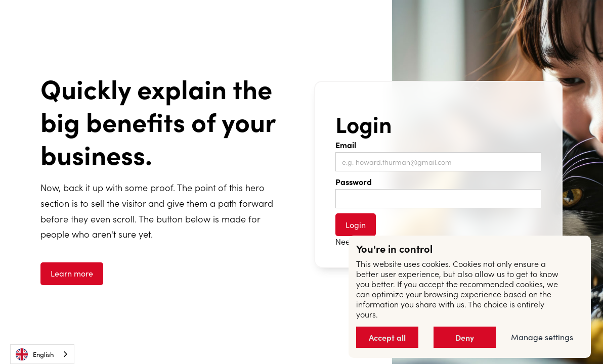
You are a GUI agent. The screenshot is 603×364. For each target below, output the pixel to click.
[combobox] (42, 354)
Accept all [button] (387, 337)
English (35, 354)
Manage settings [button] (542, 337)
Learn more (72, 273)
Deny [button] (465, 337)
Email (346, 145)
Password (354, 181)
